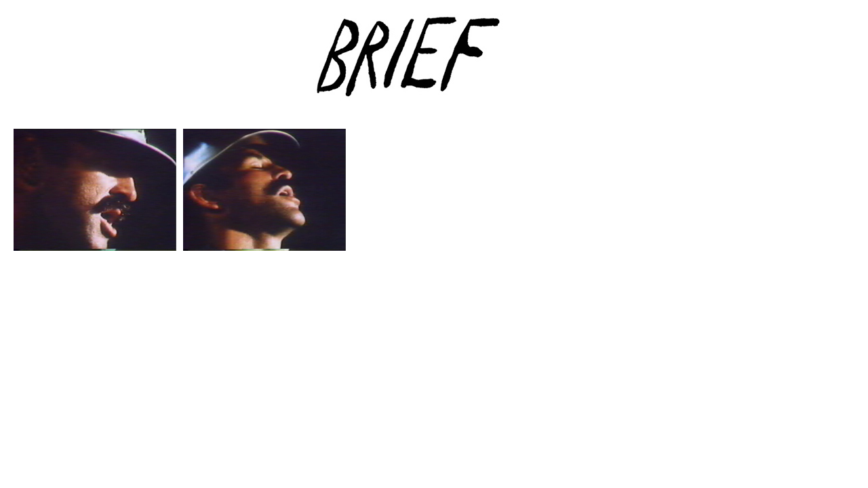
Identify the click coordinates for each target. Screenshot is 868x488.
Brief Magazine (434, 64)
